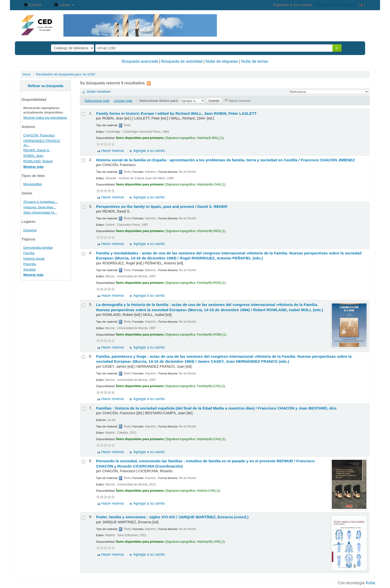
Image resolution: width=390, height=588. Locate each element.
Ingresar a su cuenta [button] (292, 5)
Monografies (33, 184)
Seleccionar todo (97, 101)
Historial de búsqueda (336, 5)
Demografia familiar (38, 248)
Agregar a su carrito (149, 151)
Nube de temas (255, 61)
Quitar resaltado (99, 91)
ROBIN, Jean (33, 156)
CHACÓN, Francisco (39, 135)
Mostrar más (33, 167)
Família (29, 253)
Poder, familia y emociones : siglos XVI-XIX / (172, 517)
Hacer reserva (112, 151)
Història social (34, 259)
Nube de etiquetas (222, 61)
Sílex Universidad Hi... (40, 212)
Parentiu (30, 264)
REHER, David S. (37, 150)
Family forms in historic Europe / (176, 113)
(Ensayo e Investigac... (41, 202)
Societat (29, 269)
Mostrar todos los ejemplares (45, 118)
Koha (370, 583)
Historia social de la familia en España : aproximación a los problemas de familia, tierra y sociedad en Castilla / (225, 160)
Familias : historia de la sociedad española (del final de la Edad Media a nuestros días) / (217, 408)
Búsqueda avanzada (140, 61)
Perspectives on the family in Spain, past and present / (162, 206)
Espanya (30, 230)
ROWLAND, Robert (38, 161)
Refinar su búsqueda (46, 86)
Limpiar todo (123, 101)
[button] (33, 5)
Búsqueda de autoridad (182, 61)
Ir (337, 48)
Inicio (27, 74)
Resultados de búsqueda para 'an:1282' (66, 74)
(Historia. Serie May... (40, 207)
